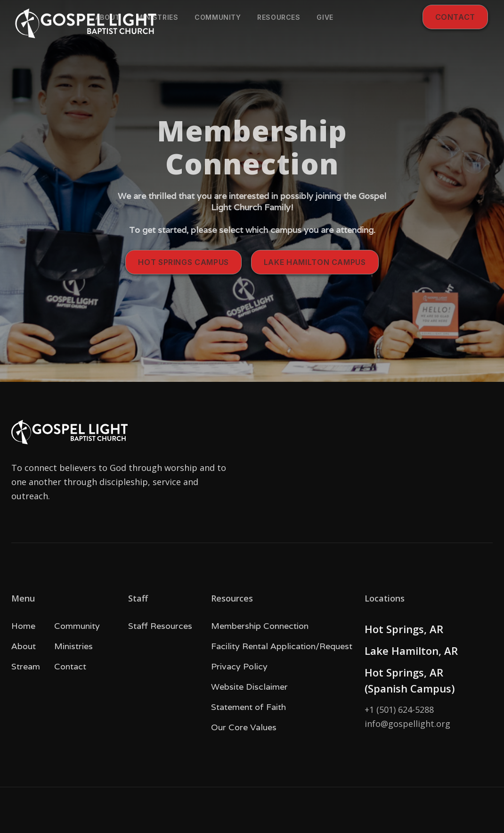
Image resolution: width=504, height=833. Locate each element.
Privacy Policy (239, 666)
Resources (279, 17)
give (325, 17)
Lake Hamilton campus (315, 262)
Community (77, 626)
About (108, 17)
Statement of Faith (248, 707)
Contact (455, 17)
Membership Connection (260, 626)
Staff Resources (160, 626)
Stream (26, 666)
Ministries (158, 17)
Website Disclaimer (249, 687)
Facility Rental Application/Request (282, 646)
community (218, 17)
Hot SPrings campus (183, 262)
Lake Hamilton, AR (411, 651)
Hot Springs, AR (404, 629)
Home (23, 626)
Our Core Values (244, 727)
